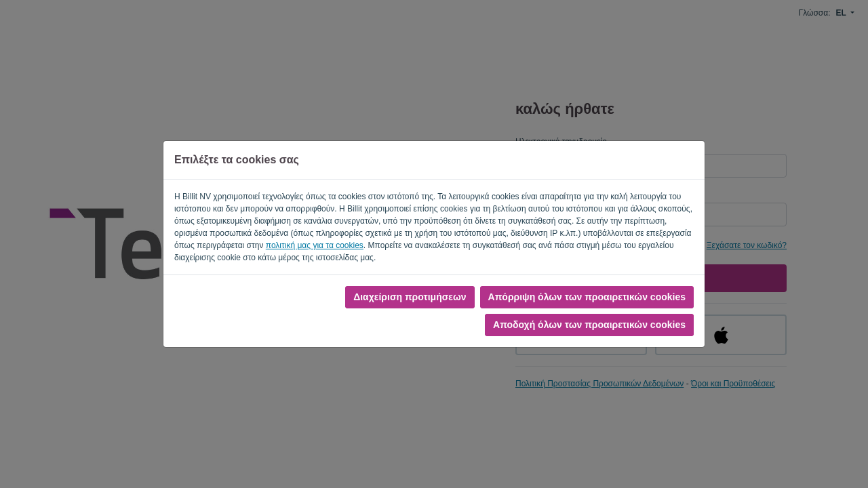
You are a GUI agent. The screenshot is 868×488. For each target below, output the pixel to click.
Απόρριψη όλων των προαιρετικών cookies (587, 297)
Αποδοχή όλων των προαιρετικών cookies (589, 325)
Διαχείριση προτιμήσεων (410, 297)
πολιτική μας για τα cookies (315, 245)
